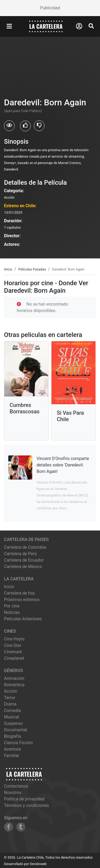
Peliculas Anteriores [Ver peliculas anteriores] (23, 619)
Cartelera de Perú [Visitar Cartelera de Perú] (20, 554)
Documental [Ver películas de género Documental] (15, 730)
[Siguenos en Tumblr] (21, 827)
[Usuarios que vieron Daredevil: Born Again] (9, 126)
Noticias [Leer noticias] (12, 612)
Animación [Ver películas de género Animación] (14, 678)
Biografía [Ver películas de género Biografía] (13, 736)
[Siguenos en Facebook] (9, 827)
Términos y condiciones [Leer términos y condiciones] (27, 805)
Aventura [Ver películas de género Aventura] (12, 749)
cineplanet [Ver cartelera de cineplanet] (14, 658)
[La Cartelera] (46, 26)
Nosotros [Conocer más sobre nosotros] (13, 793)
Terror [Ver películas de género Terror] (10, 698)
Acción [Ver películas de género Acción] (11, 691)
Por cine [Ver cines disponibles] (12, 606)
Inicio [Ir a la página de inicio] (9, 587)
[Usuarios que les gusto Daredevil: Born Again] (25, 126)
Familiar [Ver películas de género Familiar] (12, 756)
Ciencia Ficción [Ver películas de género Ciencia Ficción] (18, 743)
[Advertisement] (50, 8)
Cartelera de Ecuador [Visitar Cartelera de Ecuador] (24, 560)
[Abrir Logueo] (79, 26)
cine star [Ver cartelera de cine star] (13, 645)
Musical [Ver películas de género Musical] (11, 717)
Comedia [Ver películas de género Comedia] (13, 711)
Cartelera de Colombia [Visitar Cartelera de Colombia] (25, 547)
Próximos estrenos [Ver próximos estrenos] (22, 600)
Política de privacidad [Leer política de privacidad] (24, 799)
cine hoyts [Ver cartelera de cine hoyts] (14, 639)
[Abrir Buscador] (91, 26)
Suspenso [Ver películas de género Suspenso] (13, 723)
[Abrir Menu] (9, 27)
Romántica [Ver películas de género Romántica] (14, 685)
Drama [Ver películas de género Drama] (10, 704)
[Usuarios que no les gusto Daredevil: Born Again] (39, 126)
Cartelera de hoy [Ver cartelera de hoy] (19, 593)
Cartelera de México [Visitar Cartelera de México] (23, 567)
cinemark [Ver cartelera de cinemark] (13, 652)
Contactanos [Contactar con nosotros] (16, 786)
